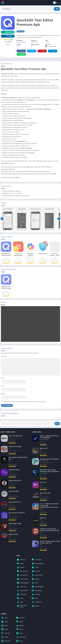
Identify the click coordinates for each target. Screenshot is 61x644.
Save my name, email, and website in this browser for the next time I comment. (24, 402)
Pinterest (42, 51)
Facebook (21, 51)
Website (3, 394)
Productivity (28, 17)
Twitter (31, 51)
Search (57, 424)
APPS (22, 17)
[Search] (30, 9)
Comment (4, 356)
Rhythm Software (21, 42)
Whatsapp (21, 54)
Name (3, 378)
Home (18, 17)
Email (3, 386)
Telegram (52, 51)
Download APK (7, 32)
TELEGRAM (7, 36)
